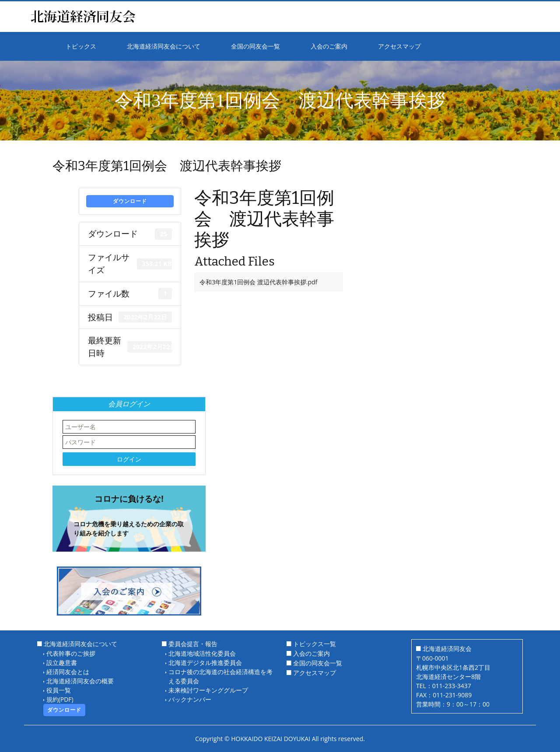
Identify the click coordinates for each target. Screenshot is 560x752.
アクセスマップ (315, 673)
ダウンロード (130, 201)
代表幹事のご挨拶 (71, 653)
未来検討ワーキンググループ (208, 690)
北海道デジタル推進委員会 (205, 663)
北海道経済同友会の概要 (80, 681)
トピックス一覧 (315, 644)
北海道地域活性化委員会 (202, 653)
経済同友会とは (68, 672)
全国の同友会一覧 (318, 663)
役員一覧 (59, 690)
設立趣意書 (62, 663)
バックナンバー (190, 699)
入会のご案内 (311, 653)
